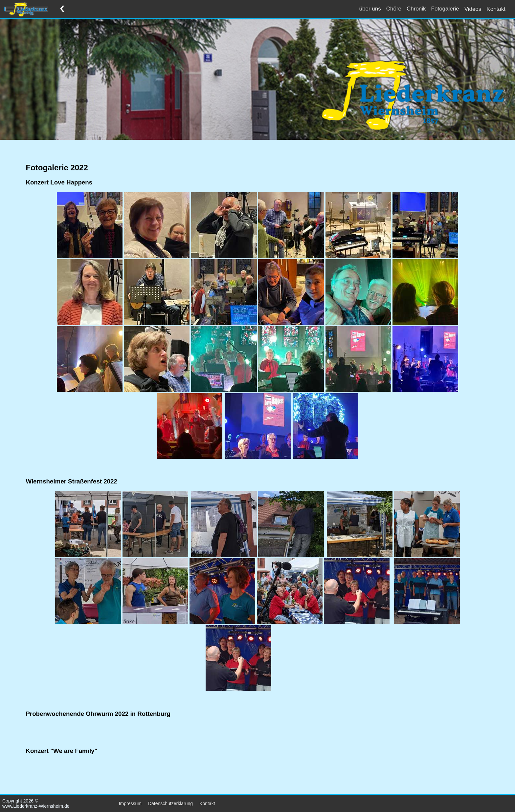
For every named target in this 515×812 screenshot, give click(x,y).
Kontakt (496, 9)
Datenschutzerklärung (170, 803)
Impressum (130, 803)
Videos (473, 9)
